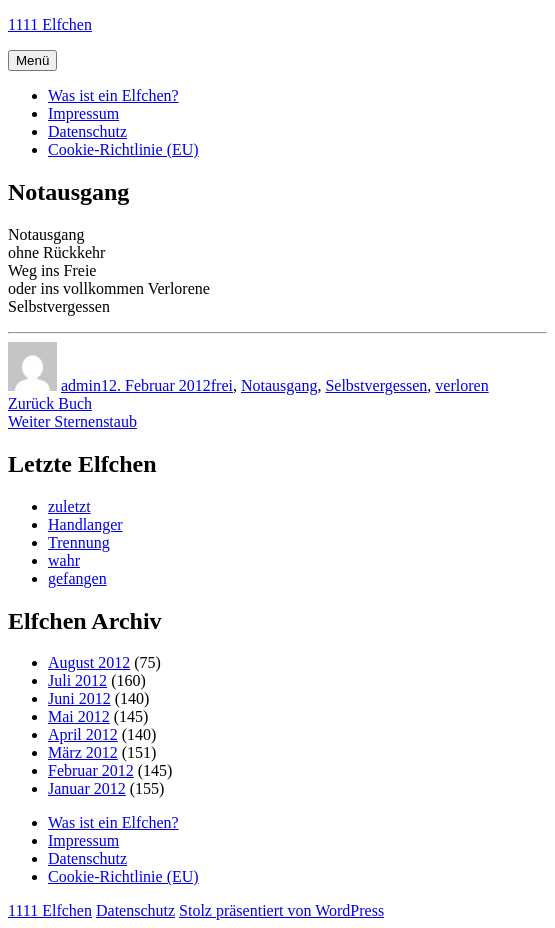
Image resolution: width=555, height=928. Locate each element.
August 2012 (89, 662)
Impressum (83, 113)
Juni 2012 (79, 698)
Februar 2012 (91, 770)
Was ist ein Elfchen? (113, 95)
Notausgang (279, 385)
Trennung (79, 542)
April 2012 (83, 734)
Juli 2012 (77, 680)
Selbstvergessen (376, 385)
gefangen (77, 578)
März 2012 (83, 752)
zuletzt (69, 506)
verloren (461, 385)
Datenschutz (87, 131)
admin (81, 385)
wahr (64, 560)
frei (222, 385)
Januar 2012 (87, 788)
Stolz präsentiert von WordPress (281, 910)
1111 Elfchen (50, 24)
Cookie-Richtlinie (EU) (123, 149)
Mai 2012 (79, 716)
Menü (32, 60)
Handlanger (85, 524)
